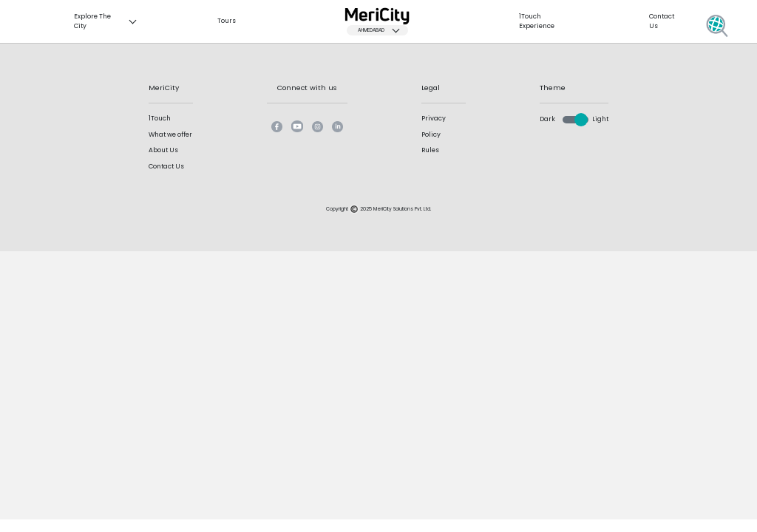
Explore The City (109, 21)
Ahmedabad (382, 30)
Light (600, 119)
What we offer (170, 134)
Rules (430, 150)
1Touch (160, 118)
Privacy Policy (434, 126)
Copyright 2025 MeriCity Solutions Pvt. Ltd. (378, 209)
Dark (547, 119)
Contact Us (166, 166)
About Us (163, 150)
